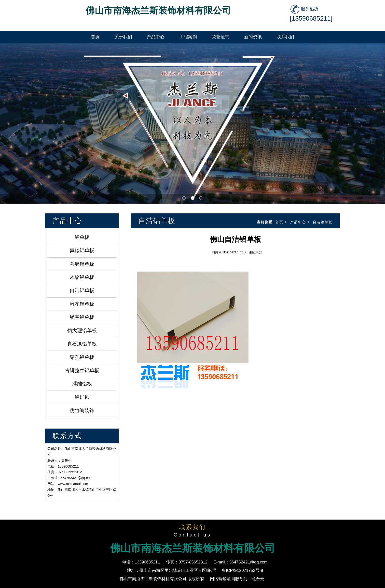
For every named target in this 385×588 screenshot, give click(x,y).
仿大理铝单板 (82, 330)
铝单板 (82, 237)
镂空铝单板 (82, 317)
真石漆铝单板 (82, 344)
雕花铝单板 (82, 304)
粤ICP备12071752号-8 (242, 570)
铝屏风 (82, 397)
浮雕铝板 (82, 384)
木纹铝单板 (82, 277)
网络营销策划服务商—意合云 (237, 579)
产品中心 (298, 222)
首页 (279, 222)
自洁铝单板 (82, 290)
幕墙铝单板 (82, 264)
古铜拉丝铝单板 (82, 370)
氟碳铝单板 (82, 250)
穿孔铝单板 (82, 357)
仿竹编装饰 (82, 410)
